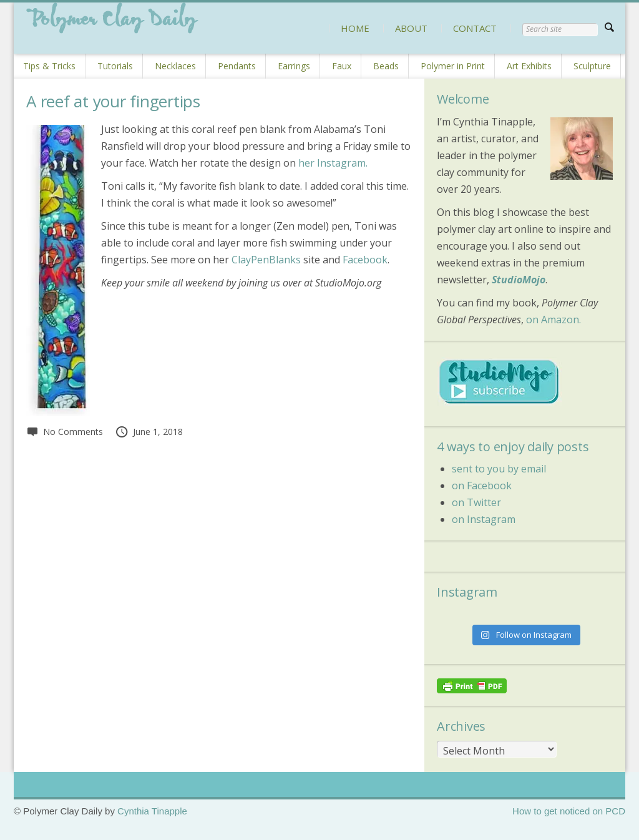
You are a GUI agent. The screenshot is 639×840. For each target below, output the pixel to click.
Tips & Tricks (49, 66)
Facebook (365, 260)
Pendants (237, 66)
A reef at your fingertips (113, 101)
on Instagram (484, 519)
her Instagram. (333, 163)
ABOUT (411, 28)
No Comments (65, 432)
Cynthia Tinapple (152, 811)
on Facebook (482, 486)
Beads (386, 66)
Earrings (294, 66)
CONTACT (475, 28)
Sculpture (592, 66)
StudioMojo (519, 280)
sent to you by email (499, 469)
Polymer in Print (453, 66)
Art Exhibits (529, 66)
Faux (342, 66)
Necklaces (175, 66)
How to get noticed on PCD (569, 811)
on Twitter (476, 502)
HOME (355, 28)
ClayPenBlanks (266, 260)
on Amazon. (554, 320)
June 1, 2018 (149, 432)
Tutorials (115, 66)
